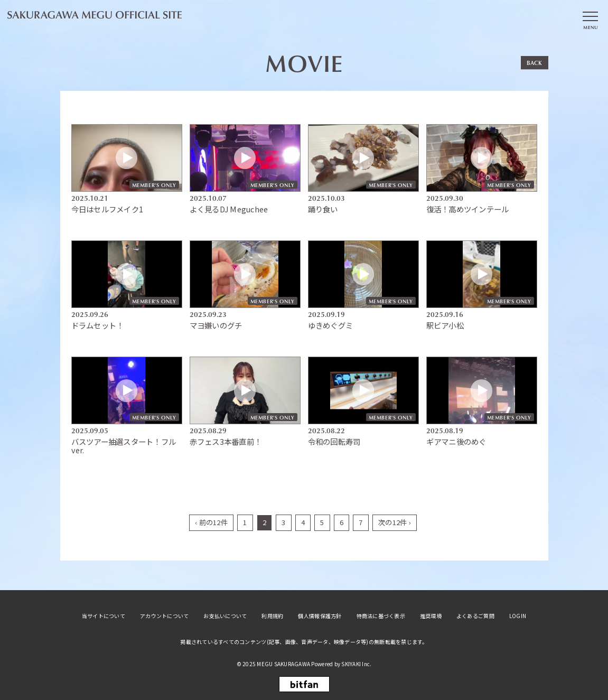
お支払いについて (225, 615)
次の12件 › (395, 521)
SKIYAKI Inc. (356, 663)
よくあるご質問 (475, 615)
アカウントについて (164, 615)
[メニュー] (590, 17)
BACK (535, 63)
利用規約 (272, 615)
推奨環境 (431, 615)
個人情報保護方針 (320, 615)
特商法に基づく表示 (381, 615)
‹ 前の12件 (211, 521)
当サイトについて (104, 615)
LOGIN (518, 615)
